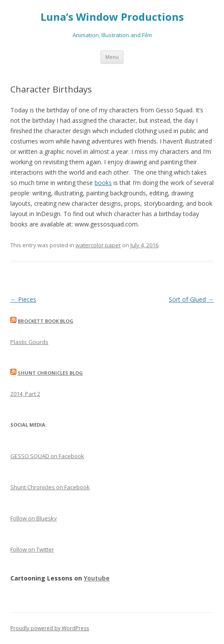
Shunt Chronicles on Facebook (50, 487)
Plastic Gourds (29, 342)
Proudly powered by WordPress (50, 628)
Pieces (23, 299)
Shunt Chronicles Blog (50, 373)
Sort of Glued (191, 299)
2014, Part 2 (25, 394)
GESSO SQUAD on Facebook (47, 456)
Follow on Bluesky (34, 518)
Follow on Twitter (32, 549)
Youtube (97, 578)
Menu (112, 57)
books (103, 183)
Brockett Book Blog (46, 321)
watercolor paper (98, 245)
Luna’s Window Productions (112, 17)
